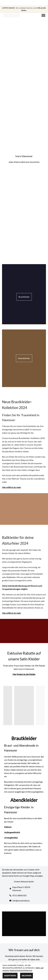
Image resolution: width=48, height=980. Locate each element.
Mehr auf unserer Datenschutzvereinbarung (23, 969)
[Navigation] (43, 15)
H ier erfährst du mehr (12, 487)
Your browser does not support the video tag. (24, 39)
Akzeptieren (10, 976)
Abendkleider (24, 358)
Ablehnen (26, 976)
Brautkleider (24, 297)
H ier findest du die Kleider (24, 674)
